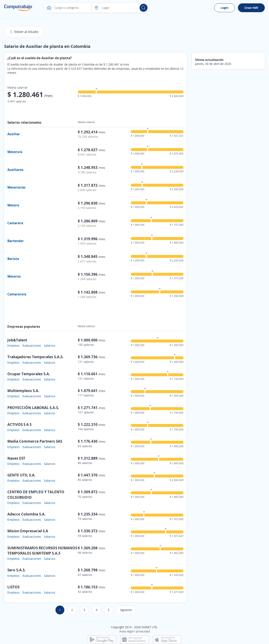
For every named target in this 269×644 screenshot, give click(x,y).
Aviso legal (126, 631)
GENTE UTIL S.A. (21, 475)
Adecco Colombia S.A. (26, 514)
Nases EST (16, 458)
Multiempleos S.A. (23, 391)
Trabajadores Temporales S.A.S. (35, 357)
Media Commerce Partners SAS (35, 441)
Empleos (13, 345)
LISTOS (13, 587)
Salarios (50, 345)
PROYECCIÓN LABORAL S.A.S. (33, 408)
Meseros (14, 276)
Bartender (16, 241)
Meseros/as (16, 187)
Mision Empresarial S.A (28, 531)
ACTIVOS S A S (19, 424)
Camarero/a (17, 294)
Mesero (13, 205)
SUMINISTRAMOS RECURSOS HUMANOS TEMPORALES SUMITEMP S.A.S (42, 550)
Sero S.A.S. (16, 570)
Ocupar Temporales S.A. (29, 374)
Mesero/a (15, 152)
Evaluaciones (32, 345)
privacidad (143, 631)
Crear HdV (251, 8)
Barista (13, 259)
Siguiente (126, 610)
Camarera (15, 223)
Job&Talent (17, 340)
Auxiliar (14, 134)
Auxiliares (15, 170)
